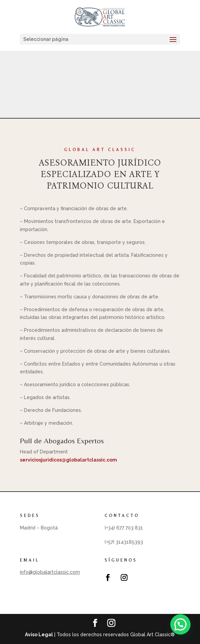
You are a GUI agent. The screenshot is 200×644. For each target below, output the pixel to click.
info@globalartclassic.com (50, 572)
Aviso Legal (39, 635)
